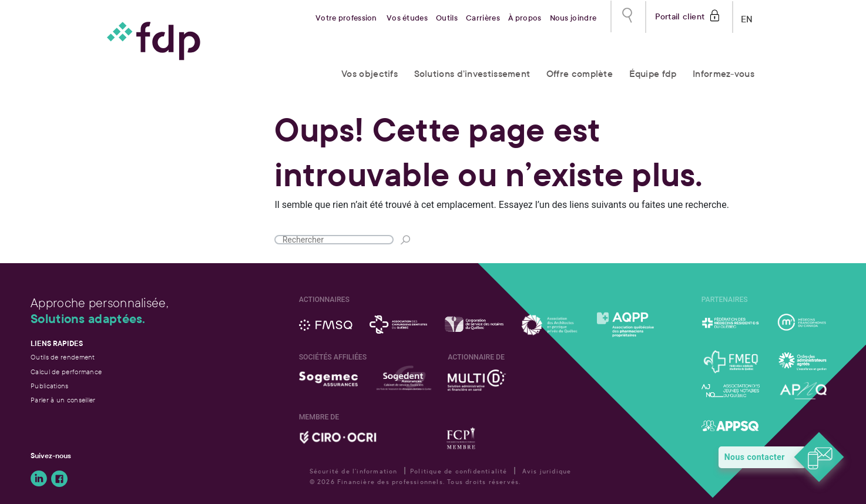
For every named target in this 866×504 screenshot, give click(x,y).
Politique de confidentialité (459, 471)
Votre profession (346, 18)
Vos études (407, 18)
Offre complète (580, 74)
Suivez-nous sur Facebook (59, 479)
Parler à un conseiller (63, 400)
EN (747, 17)
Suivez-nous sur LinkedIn (39, 479)
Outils (447, 18)
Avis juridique (547, 471)
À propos (525, 18)
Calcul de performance (66, 372)
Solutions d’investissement (472, 74)
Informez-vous (724, 74)
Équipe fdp (653, 74)
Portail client (680, 16)
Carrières (483, 18)
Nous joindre (573, 18)
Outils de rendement (63, 357)
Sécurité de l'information (354, 471)
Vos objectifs (370, 74)
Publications (50, 386)
